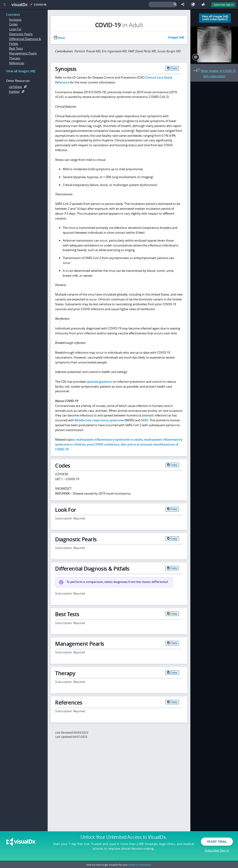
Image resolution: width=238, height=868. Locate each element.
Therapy (15, 58)
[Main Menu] (5, 5)
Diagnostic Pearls (21, 34)
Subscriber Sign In (217, 851)
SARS (145, 420)
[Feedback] (204, 5)
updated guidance (99, 382)
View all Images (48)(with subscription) (215, 18)
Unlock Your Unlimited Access (124, 838)
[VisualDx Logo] (20, 5)
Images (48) (176, 38)
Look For (15, 29)
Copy (174, 68)
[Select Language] (194, 5)
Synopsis (15, 20)
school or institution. (140, 865)
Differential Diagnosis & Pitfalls (25, 41)
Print (59, 38)
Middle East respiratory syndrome (99, 420)
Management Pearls (23, 53)
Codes (13, 24)
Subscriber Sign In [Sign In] (224, 5)
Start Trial (217, 842)
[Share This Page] (184, 5)
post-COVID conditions (103, 444)
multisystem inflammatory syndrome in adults (109, 439)
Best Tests (16, 48)
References (17, 63)
